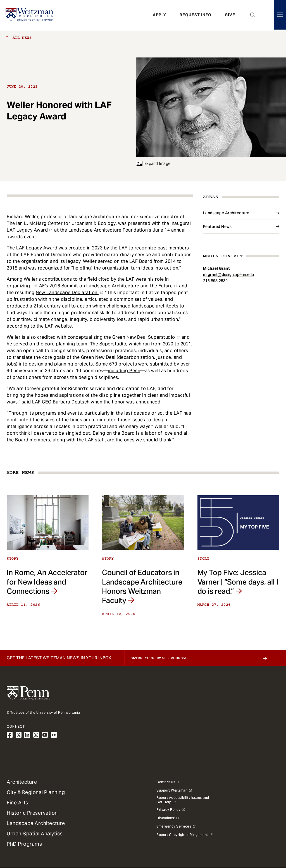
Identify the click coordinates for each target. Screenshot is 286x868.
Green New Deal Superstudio (144, 337)
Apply (159, 15)
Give (230, 15)
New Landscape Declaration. (67, 293)
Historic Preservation (32, 813)
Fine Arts (17, 803)
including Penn (124, 371)
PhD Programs (24, 844)
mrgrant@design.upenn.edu (229, 275)
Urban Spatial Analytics (35, 834)
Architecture (22, 782)
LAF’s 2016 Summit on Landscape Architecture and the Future (104, 286)
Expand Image (153, 163)
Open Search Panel (253, 15)
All (19, 38)
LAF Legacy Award (27, 230)
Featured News (217, 227)
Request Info (196, 15)
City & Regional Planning (36, 792)
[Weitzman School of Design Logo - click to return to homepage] (30, 15)
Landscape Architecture (226, 213)
